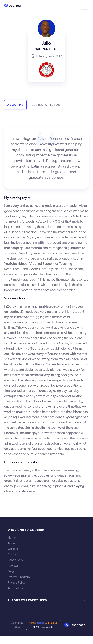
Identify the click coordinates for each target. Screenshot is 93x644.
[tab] (15, 105)
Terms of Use (16, 588)
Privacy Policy (17, 582)
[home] (13, 6)
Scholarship (15, 560)
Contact (13, 554)
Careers (13, 549)
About (12, 543)
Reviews (13, 566)
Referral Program (19, 577)
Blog (11, 571)
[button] (85, 6)
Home (12, 538)
